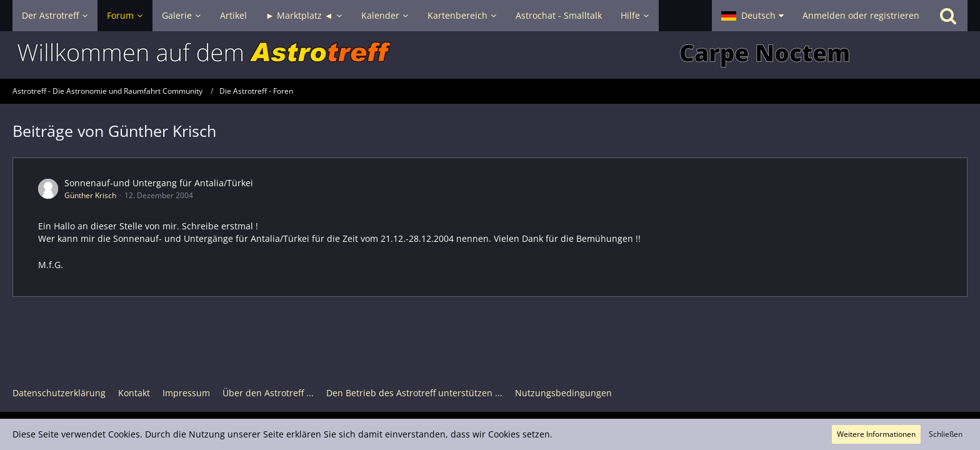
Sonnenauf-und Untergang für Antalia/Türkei (159, 183)
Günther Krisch (90, 195)
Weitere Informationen (876, 434)
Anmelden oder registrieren (861, 15)
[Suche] (948, 16)
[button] (752, 16)
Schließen (946, 434)
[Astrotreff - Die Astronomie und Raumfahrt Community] (490, 55)
